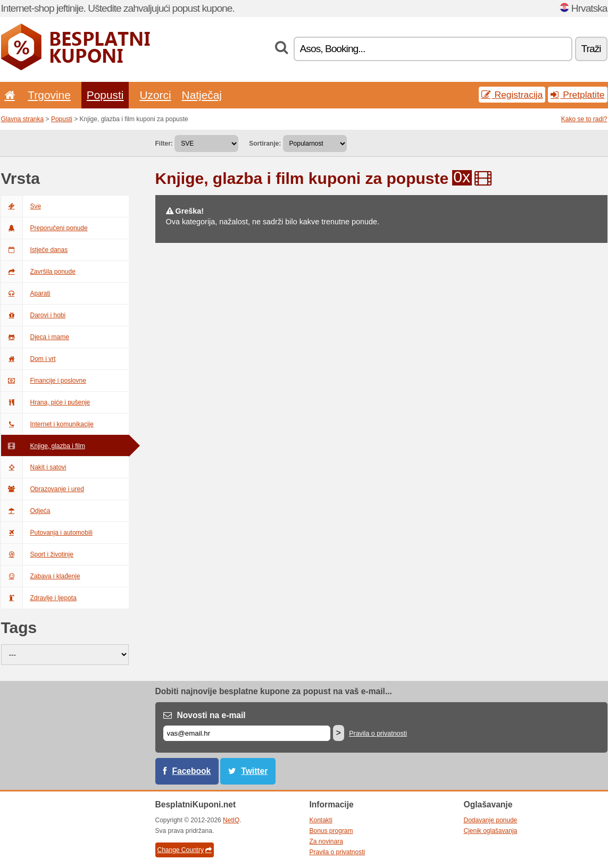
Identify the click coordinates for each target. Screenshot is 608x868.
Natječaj (202, 95)
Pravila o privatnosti (378, 734)
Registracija (512, 95)
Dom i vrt (28, 359)
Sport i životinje (37, 554)
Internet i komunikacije (47, 424)
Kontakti (321, 820)
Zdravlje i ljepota (39, 598)
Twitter (254, 771)
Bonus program (331, 831)
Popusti (105, 95)
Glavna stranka (23, 119)
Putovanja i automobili (47, 533)
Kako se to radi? (584, 119)
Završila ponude (38, 272)
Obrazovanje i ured (43, 489)
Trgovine (49, 95)
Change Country (185, 850)
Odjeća (26, 511)
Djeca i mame (35, 337)
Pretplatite (577, 95)
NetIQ (231, 820)
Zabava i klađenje (41, 576)
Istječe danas (35, 250)
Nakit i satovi (34, 467)
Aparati (26, 293)
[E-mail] (247, 733)
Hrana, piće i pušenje (46, 402)
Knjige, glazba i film (43, 446)
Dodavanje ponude (491, 820)
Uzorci (155, 95)
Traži (591, 49)
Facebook (192, 771)
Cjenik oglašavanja (491, 831)
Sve (21, 206)
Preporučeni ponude (44, 228)
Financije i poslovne (44, 381)
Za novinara (326, 841)
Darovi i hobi (34, 315)
